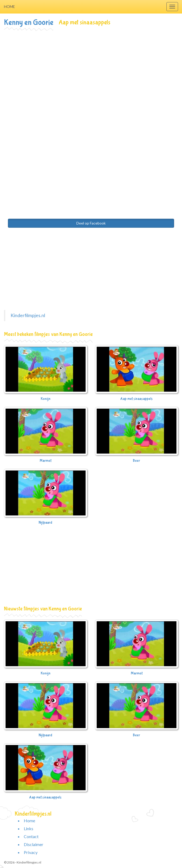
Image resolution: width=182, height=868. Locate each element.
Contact (31, 836)
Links (29, 828)
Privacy (31, 852)
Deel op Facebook (91, 223)
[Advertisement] (91, 70)
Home (10, 6)
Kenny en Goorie (29, 22)
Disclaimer (34, 844)
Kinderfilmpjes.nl (28, 315)
